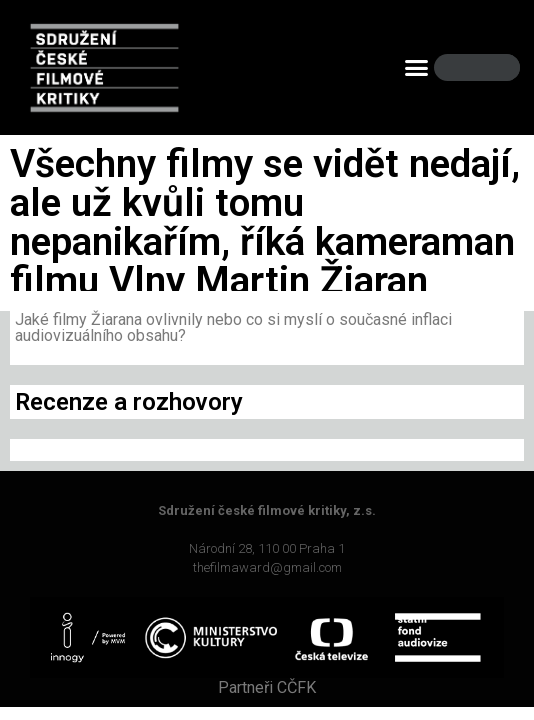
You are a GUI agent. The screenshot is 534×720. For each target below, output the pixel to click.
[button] (416, 68)
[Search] (488, 67)
